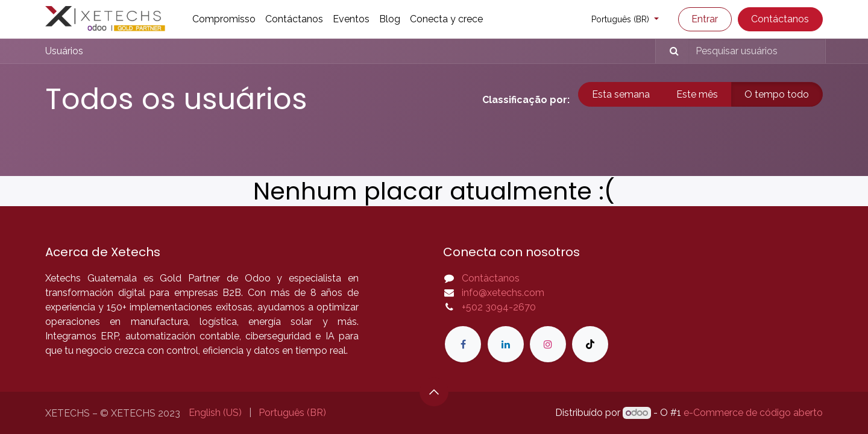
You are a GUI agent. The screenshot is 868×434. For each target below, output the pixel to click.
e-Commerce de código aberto (753, 413)
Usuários (64, 51)
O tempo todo (777, 94)
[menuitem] (224, 19)
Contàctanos (491, 278)
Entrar (705, 19)
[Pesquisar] (669, 51)
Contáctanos (780, 19)
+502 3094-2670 (499, 307)
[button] (434, 392)
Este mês (697, 94)
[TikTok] (590, 344)
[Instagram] (548, 344)
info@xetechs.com (503, 293)
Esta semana (621, 94)
